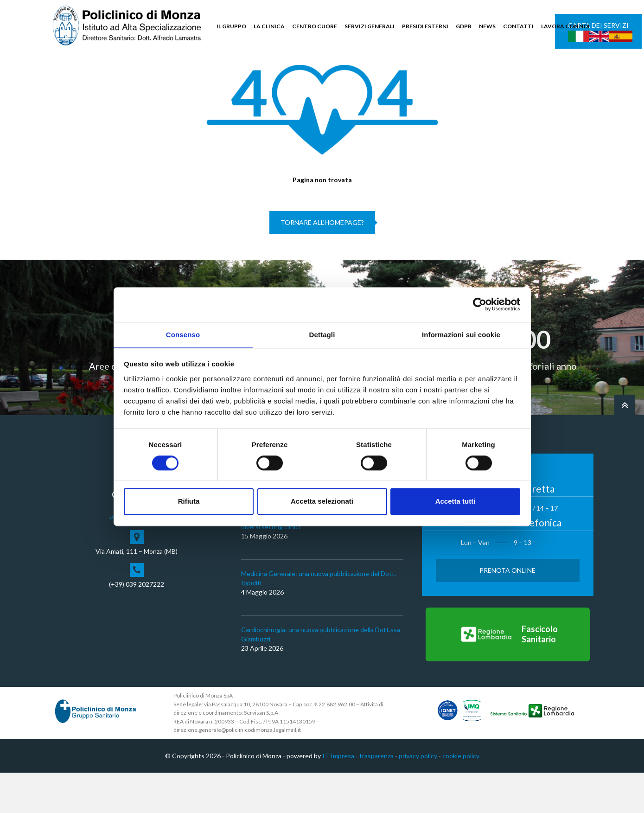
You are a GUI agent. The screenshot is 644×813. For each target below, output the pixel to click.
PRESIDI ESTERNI (425, 26)
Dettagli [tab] (322, 334)
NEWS (487, 26)
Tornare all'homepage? (322, 263)
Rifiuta (189, 502)
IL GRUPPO (231, 26)
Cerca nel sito (565, 70)
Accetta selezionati (322, 502)
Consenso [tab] (183, 334)
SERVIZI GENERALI (370, 26)
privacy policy (418, 796)
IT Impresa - (341, 796)
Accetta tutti (456, 502)
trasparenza (376, 796)
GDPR (464, 26)
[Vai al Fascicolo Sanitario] (508, 675)
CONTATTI (518, 26)
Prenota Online (507, 611)
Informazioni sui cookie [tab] (461, 334)
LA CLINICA (269, 26)
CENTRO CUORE (315, 26)
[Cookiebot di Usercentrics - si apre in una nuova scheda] (480, 304)
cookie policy (461, 796)
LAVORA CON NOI (565, 26)
